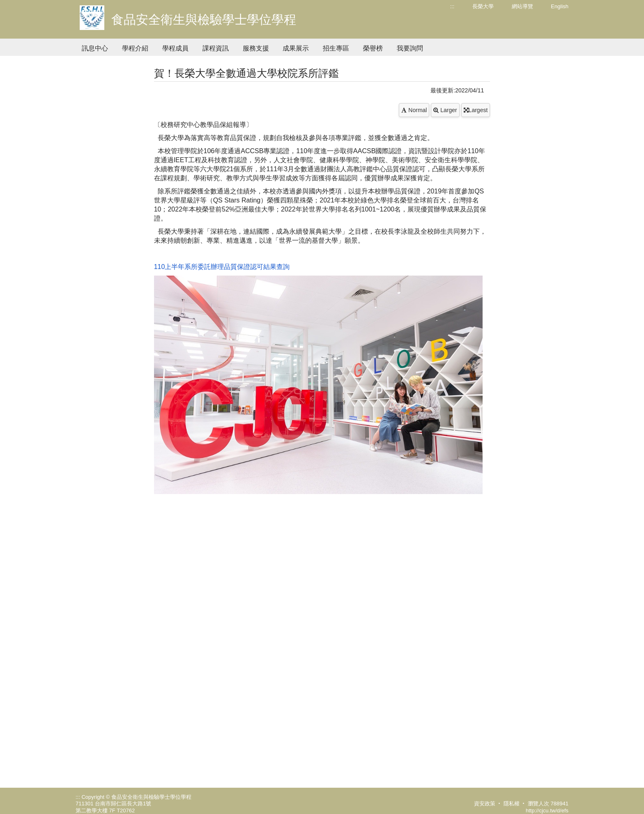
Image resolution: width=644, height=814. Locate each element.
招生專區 (336, 48)
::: (452, 6)
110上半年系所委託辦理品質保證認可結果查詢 (222, 267)
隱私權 (512, 804)
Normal (414, 110)
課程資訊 (216, 48)
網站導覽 (522, 6)
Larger (445, 110)
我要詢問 (410, 48)
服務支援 (256, 48)
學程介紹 (135, 48)
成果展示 (296, 48)
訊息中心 (95, 48)
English (560, 6)
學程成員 (175, 48)
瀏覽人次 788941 (548, 804)
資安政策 (485, 804)
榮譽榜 (373, 48)
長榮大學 (483, 6)
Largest (476, 110)
